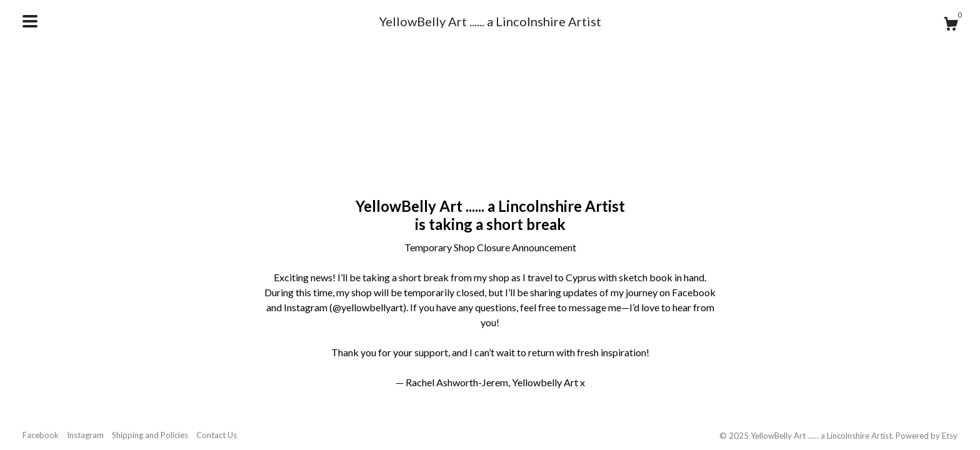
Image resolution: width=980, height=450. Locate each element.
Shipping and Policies (150, 435)
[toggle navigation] (30, 21)
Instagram (85, 435)
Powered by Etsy (927, 436)
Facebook (41, 435)
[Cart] (951, 26)
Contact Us (217, 435)
